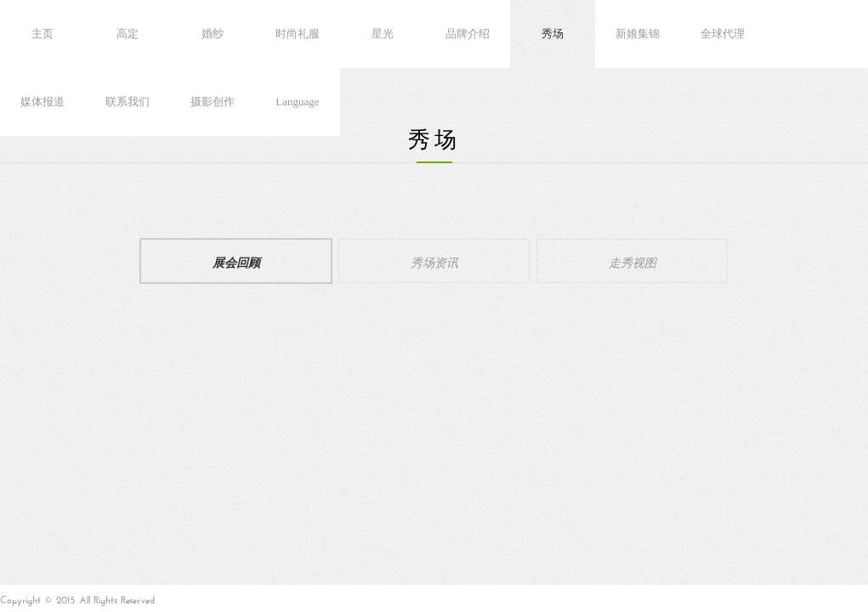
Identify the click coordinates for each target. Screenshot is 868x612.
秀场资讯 (434, 261)
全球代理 (723, 34)
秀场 (553, 34)
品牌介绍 (468, 34)
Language (297, 102)
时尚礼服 (298, 34)
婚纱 (213, 34)
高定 (128, 34)
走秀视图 (633, 261)
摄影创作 (213, 102)
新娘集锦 (638, 34)
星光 (383, 34)
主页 (43, 34)
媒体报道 (43, 102)
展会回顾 (236, 261)
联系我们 (128, 102)
